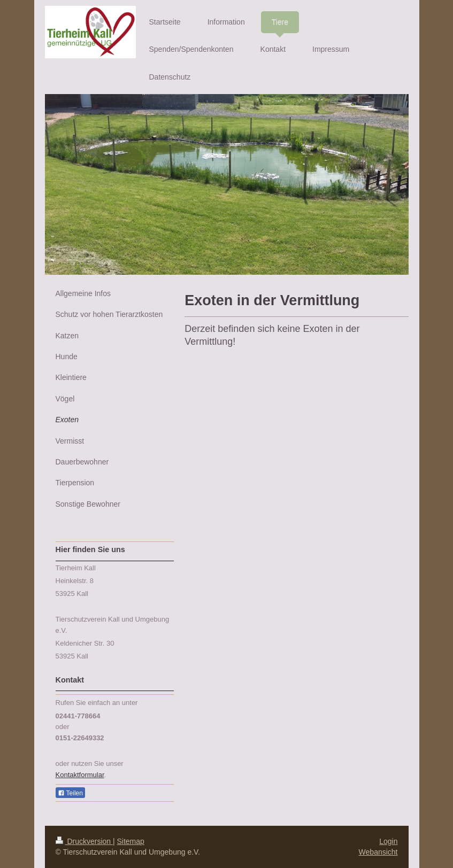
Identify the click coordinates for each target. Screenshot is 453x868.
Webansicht (378, 852)
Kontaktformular (80, 775)
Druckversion (84, 841)
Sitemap (131, 841)
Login (388, 841)
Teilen (70, 793)
